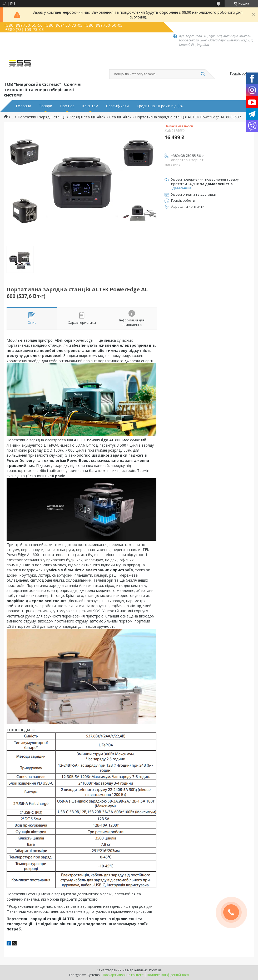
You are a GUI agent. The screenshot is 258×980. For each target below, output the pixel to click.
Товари (46, 106)
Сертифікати (117, 106)
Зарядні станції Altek (87, 117)
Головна (23, 106)
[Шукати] (203, 74)
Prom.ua (155, 970)
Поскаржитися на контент (123, 975)
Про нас (67, 106)
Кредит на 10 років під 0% (160, 106)
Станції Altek (120, 117)
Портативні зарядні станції (42, 117)
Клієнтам (90, 106)
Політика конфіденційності (168, 975)
